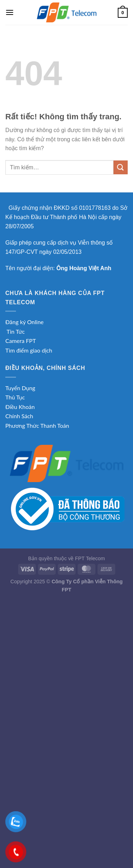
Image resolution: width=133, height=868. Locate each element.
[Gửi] (121, 167)
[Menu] (10, 12)
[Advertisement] (66, 666)
